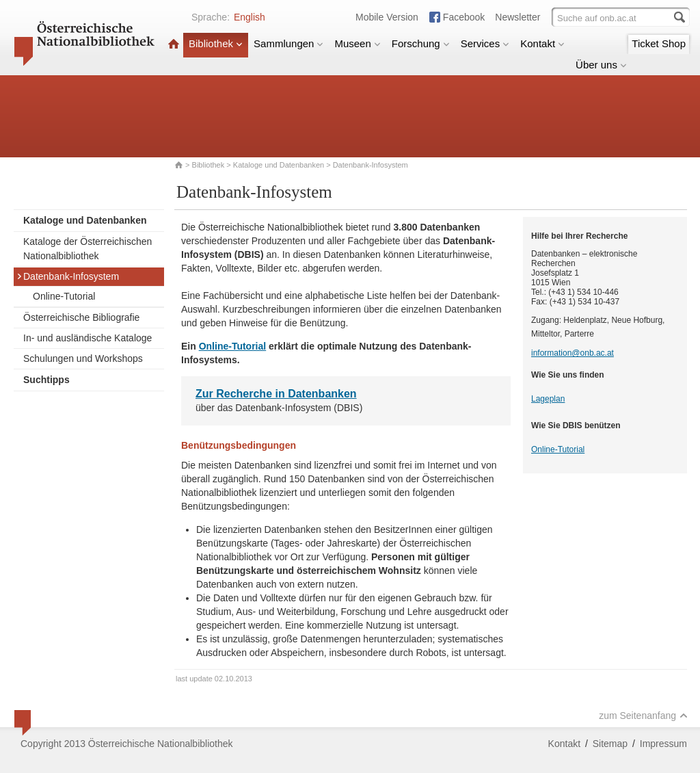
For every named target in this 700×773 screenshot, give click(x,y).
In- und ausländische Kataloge (87, 338)
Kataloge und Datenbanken (279, 165)
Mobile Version (387, 17)
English (250, 17)
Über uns (601, 65)
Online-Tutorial (64, 296)
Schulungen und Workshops (83, 358)
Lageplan (548, 399)
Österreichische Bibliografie (81, 317)
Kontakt (542, 43)
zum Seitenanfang (643, 716)
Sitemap (610, 744)
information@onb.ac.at (573, 353)
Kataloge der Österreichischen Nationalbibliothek (87, 249)
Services (485, 43)
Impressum (663, 744)
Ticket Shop (659, 43)
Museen (357, 43)
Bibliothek (216, 43)
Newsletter (517, 17)
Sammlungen (288, 43)
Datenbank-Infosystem (68, 276)
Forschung (421, 43)
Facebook (464, 17)
